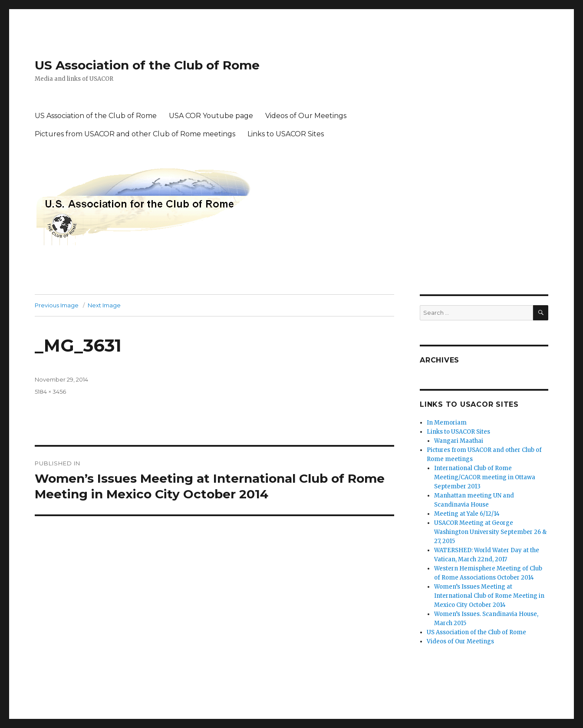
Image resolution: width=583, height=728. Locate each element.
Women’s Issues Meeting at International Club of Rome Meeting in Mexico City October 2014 (489, 596)
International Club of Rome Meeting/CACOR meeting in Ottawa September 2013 (485, 477)
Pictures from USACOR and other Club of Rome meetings (135, 134)
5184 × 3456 (50, 392)
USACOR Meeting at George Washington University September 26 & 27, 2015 (490, 532)
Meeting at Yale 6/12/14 (467, 514)
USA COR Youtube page (211, 116)
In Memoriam (447, 423)
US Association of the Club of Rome (147, 65)
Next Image (104, 305)
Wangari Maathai (459, 441)
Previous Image (57, 305)
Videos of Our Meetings (306, 116)
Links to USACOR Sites (286, 134)
